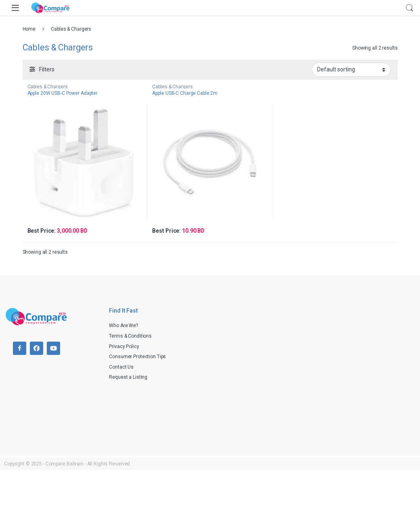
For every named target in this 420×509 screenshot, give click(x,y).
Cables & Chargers (48, 87)
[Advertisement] (317, 364)
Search (410, 8)
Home (29, 29)
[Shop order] (351, 69)
